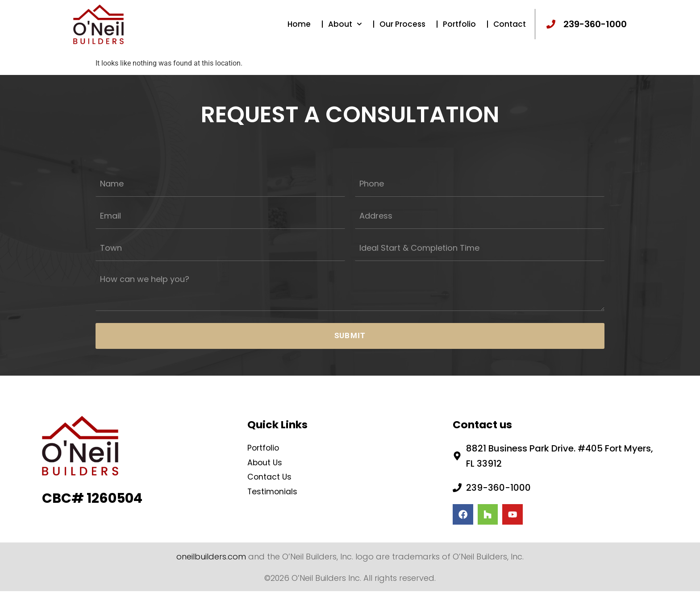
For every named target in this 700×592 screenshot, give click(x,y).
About (345, 29)
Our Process (402, 29)
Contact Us (273, 473)
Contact (510, 29)
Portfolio (459, 29)
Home (299, 29)
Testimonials (276, 489)
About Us (267, 458)
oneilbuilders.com (211, 557)
